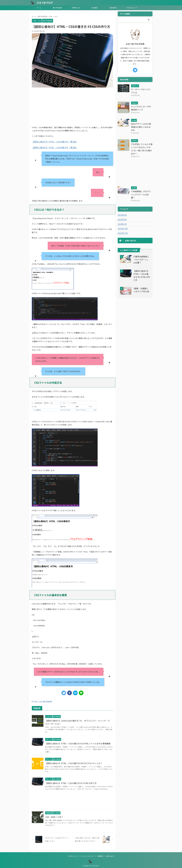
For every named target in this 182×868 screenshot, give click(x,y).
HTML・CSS (38, 701)
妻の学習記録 (57, 8)
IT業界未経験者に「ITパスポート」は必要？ (141, 247)
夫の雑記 (94, 8)
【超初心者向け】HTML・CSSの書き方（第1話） (51, 141)
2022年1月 (122, 211)
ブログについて (132, 8)
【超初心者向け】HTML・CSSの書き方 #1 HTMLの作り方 (69, 782)
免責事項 (100, 855)
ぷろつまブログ (45, 3)
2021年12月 (122, 216)
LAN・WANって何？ (54, 816)
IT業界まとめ (76, 8)
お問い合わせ (110, 855)
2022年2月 (122, 207)
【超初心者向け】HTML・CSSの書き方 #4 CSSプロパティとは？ (72, 762)
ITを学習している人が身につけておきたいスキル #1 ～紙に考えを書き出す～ (142, 141)
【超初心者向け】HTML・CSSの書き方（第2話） (51, 147)
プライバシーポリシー (88, 855)
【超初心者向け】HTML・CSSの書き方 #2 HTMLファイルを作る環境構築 (76, 743)
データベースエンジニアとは (142, 89)
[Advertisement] (72, 106)
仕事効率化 (113, 8)
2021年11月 (122, 221)
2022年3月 (122, 202)
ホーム (39, 8)
